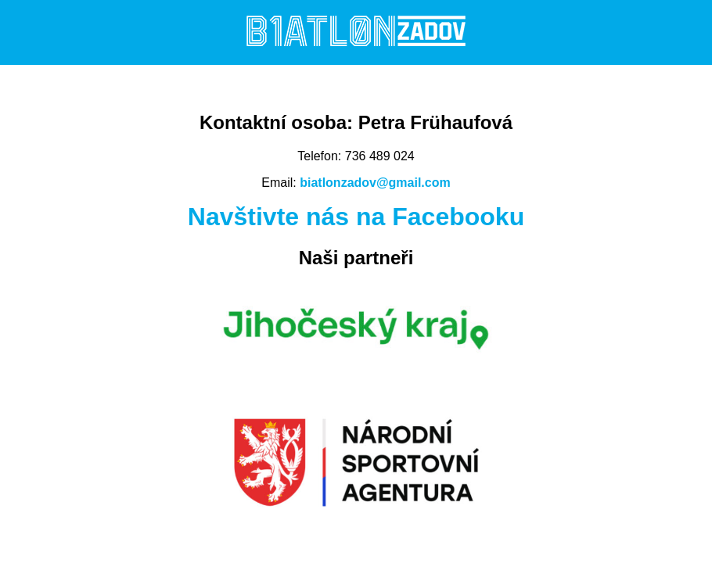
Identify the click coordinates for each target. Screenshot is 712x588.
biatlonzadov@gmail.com (375, 183)
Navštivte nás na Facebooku (356, 217)
